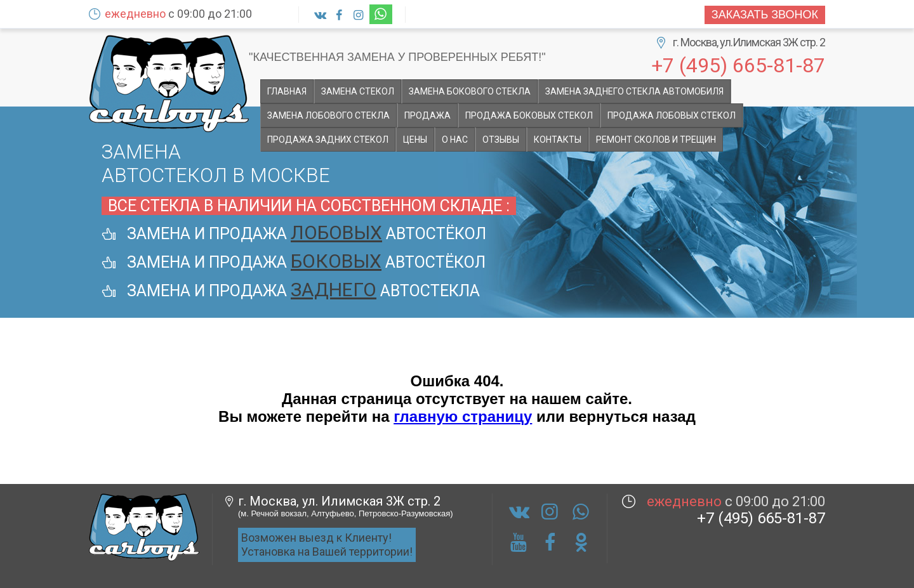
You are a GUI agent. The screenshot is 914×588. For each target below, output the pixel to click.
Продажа (427, 115)
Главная (287, 91)
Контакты (558, 140)
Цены (415, 140)
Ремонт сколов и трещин (656, 140)
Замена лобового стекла (328, 115)
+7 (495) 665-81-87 (738, 64)
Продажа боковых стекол (529, 115)
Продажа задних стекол (328, 140)
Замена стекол (358, 91)
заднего (334, 290)
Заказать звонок (765, 15)
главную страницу (463, 416)
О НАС (455, 140)
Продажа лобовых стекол (672, 115)
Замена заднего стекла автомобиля (634, 91)
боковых (336, 261)
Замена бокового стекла (470, 91)
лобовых (336, 232)
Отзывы (501, 140)
